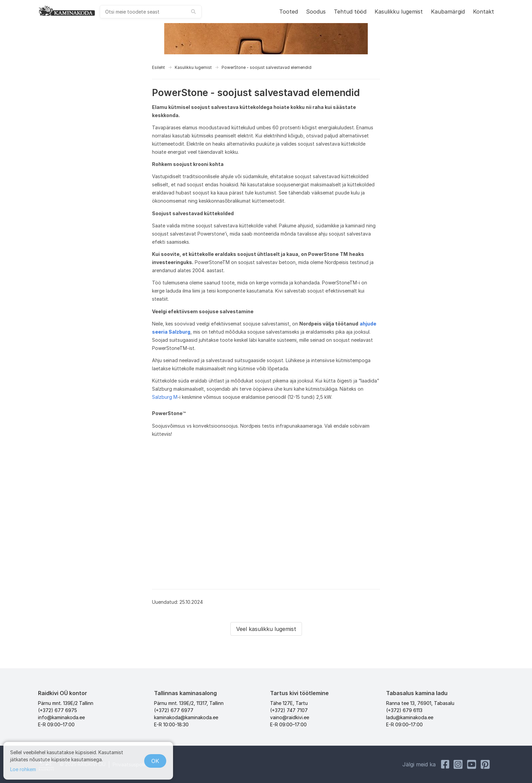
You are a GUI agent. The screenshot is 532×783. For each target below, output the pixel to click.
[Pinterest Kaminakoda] (485, 764)
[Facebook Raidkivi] (445, 764)
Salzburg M (165, 397)
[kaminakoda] (67, 11)
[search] (151, 12)
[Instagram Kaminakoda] (458, 764)
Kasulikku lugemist (399, 12)
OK (155, 761)
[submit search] (193, 12)
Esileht (158, 67)
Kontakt (483, 12)
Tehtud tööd (350, 12)
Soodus (316, 12)
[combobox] (151, 12)
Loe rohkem (23, 769)
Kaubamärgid (448, 12)
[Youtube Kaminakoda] (472, 764)
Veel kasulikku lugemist (266, 629)
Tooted (289, 12)
